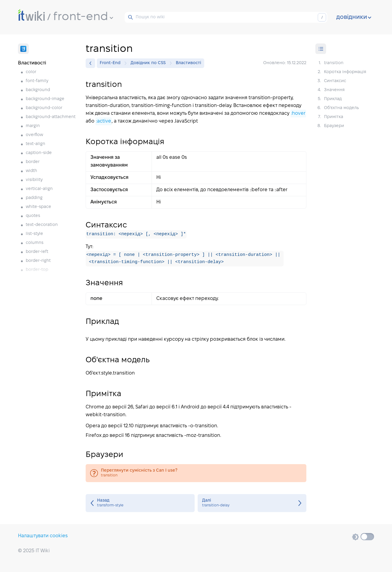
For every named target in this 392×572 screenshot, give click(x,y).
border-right (38, 261)
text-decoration (42, 225)
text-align (35, 144)
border (33, 162)
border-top (37, 270)
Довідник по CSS (150, 63)
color (31, 72)
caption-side (39, 153)
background (38, 90)
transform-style (140, 503)
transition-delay (252, 503)
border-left (37, 252)
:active (104, 121)
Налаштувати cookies (43, 536)
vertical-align (39, 189)
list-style (34, 234)
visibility (34, 180)
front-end (83, 17)
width (31, 171)
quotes (33, 216)
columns (35, 243)
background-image (45, 99)
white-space (38, 207)
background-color (44, 108)
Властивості (189, 63)
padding (34, 198)
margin (33, 126)
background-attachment (51, 117)
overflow (34, 135)
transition (196, 473)
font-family (37, 81)
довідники (354, 17)
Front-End (112, 63)
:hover (298, 113)
